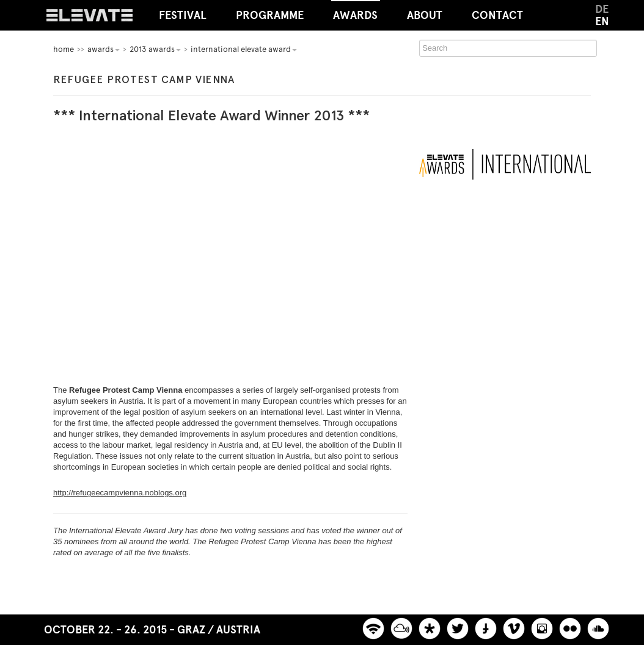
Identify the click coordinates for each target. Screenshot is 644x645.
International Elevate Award (244, 49)
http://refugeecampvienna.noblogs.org (120, 493)
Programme (270, 15)
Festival (183, 15)
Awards (356, 11)
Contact (497, 15)
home (64, 49)
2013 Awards (155, 49)
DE (602, 9)
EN (602, 21)
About (425, 15)
